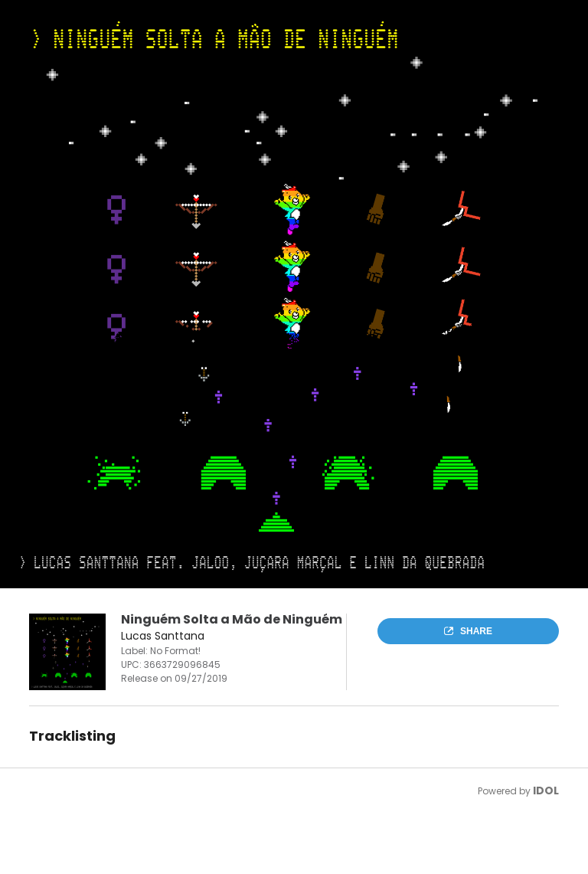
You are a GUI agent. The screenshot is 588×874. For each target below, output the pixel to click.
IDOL (546, 791)
